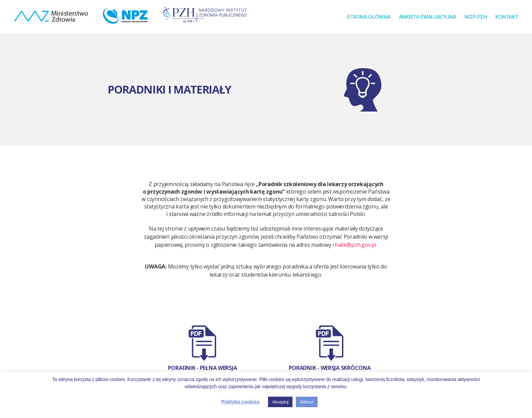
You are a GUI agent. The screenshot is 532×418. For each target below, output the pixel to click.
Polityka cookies (240, 402)
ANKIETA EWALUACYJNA (428, 17)
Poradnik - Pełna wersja (203, 368)
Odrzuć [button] (307, 402)
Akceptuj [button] (280, 402)
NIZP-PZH (476, 17)
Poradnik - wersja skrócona (330, 368)
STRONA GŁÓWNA (369, 17)
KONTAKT (507, 17)
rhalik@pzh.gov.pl (354, 245)
